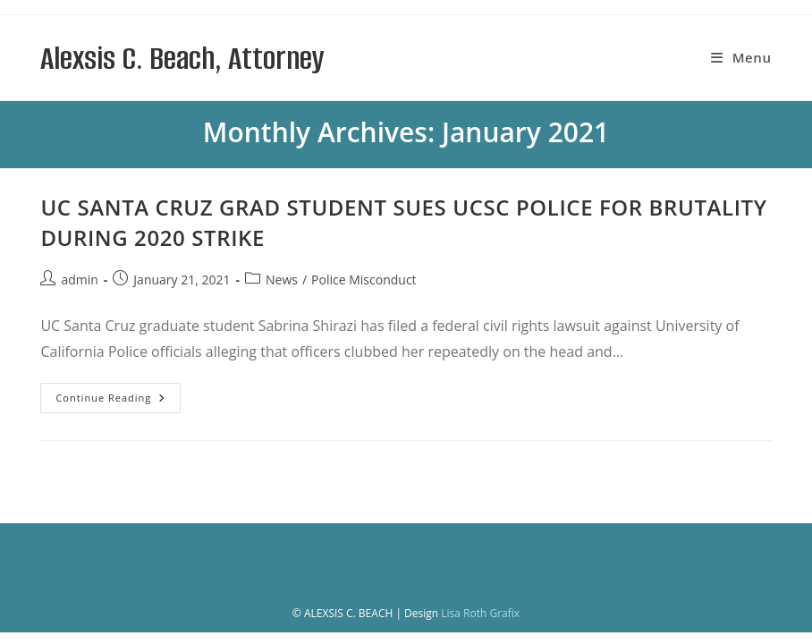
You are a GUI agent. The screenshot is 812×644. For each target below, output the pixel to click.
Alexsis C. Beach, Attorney (182, 58)
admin (79, 280)
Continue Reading (118, 401)
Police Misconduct (364, 280)
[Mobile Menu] (741, 57)
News (282, 280)
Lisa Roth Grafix (480, 613)
